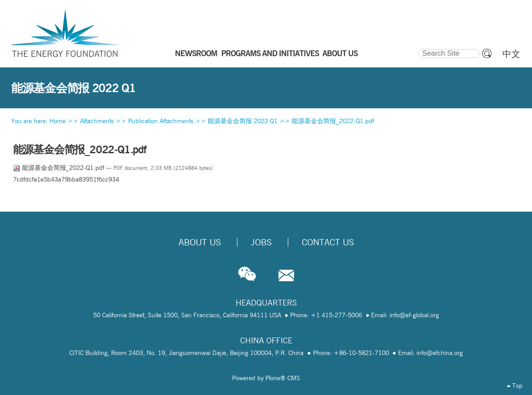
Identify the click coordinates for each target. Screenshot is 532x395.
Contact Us (328, 242)
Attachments (97, 121)
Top (515, 386)
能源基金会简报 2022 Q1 (243, 121)
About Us (200, 242)
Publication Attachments (161, 121)
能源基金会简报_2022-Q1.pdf (333, 121)
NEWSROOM (196, 53)
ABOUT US (340, 53)
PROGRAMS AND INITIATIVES (270, 53)
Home (58, 121)
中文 (511, 54)
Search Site (418, 48)
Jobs (261, 242)
